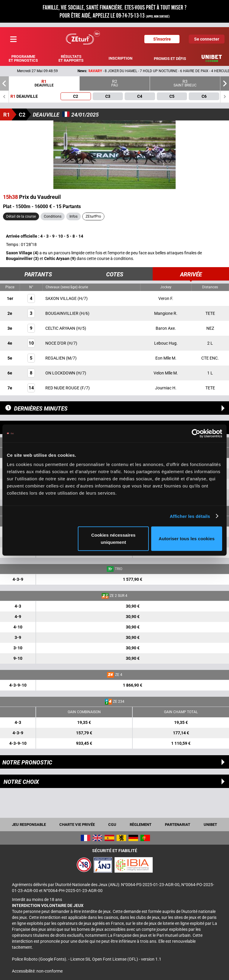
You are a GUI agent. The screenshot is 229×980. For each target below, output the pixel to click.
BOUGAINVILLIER (62, 313)
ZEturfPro (93, 216)
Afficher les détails (190, 516)
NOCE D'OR (56, 343)
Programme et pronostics (23, 58)
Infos (74, 216)
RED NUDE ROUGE (63, 388)
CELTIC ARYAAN (61, 328)
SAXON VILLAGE (61, 298)
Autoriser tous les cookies (187, 539)
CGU (112, 825)
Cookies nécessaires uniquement (113, 539)
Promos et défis (170, 59)
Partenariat (178, 825)
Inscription (120, 58)
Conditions (53, 216)
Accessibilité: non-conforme (37, 971)
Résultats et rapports (71, 58)
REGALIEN (56, 358)
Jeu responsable (29, 825)
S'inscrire (162, 39)
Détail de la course (21, 216)
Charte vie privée (77, 825)
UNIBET (210, 825)
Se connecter (207, 39)
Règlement (141, 825)
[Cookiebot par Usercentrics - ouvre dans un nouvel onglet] (196, 433)
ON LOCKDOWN (61, 373)
